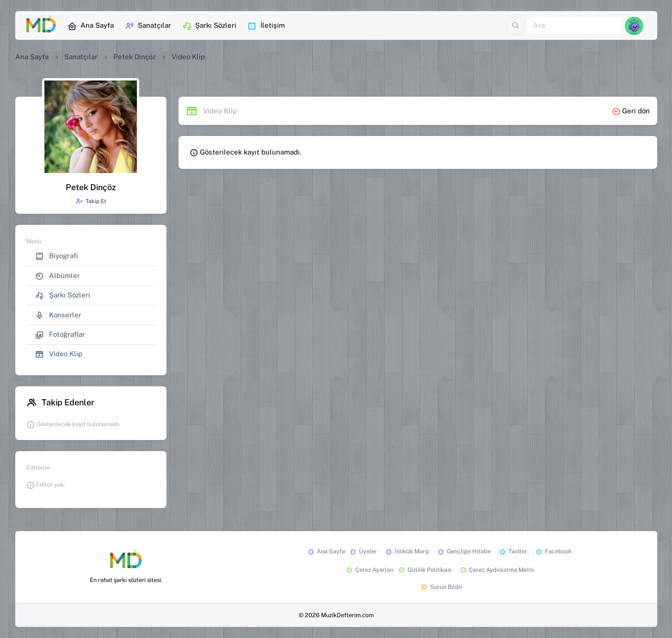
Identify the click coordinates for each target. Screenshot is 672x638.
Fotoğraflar (60, 335)
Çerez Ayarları (369, 570)
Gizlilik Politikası (424, 570)
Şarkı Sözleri (209, 26)
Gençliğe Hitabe (464, 551)
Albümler (58, 276)
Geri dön (631, 111)
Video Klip (59, 354)
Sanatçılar (148, 26)
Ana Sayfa (91, 26)
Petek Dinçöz (135, 57)
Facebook (553, 551)
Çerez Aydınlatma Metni (496, 570)
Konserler (58, 315)
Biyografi (57, 256)
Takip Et (91, 201)
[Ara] (574, 26)
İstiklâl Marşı (407, 551)
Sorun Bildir (441, 587)
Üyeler (363, 551)
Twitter (513, 551)
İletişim (266, 26)
